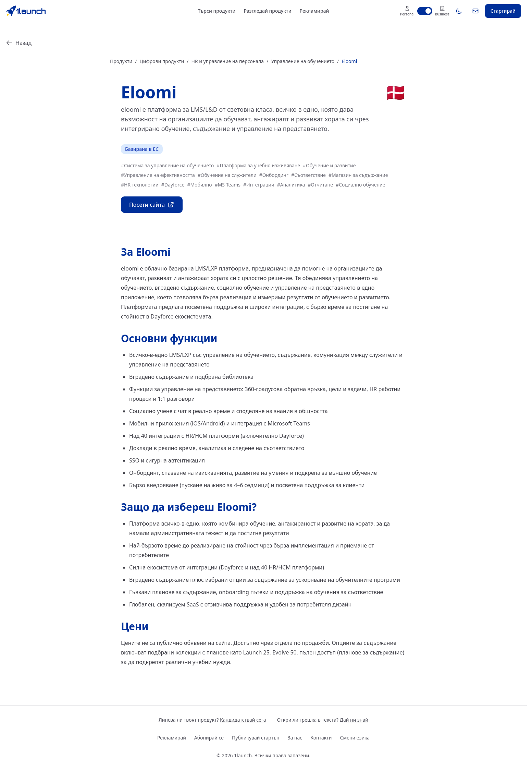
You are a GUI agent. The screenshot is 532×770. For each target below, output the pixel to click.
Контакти (321, 738)
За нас (295, 738)
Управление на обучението (303, 61)
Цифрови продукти (162, 61)
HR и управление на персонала (228, 61)
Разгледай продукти (267, 11)
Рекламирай (314, 11)
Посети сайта (152, 205)
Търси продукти (217, 11)
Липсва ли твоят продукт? (212, 720)
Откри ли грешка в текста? (323, 720)
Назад (19, 43)
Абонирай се (209, 738)
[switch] (425, 11)
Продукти (121, 61)
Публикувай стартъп (256, 738)
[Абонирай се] (475, 11)
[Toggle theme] (459, 11)
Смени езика (355, 738)
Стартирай (503, 11)
